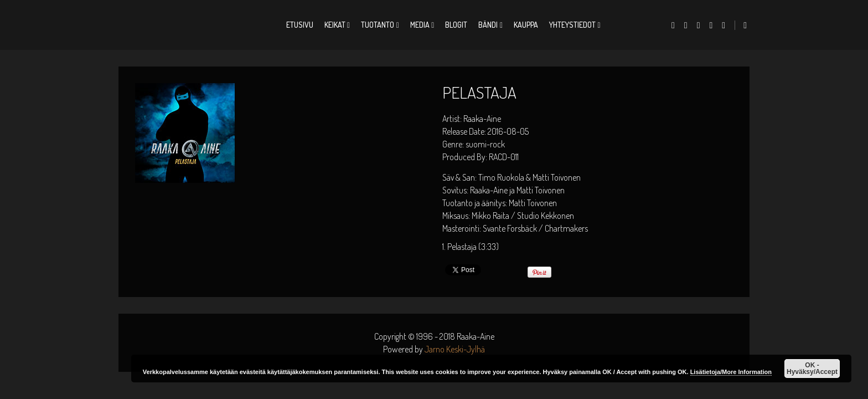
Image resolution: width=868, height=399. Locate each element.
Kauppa (526, 25)
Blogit (456, 25)
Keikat (335, 25)
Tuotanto (378, 25)
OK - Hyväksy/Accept (812, 369)
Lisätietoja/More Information (731, 372)
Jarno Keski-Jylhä (455, 349)
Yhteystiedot (572, 25)
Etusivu (300, 25)
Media (420, 25)
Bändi (488, 25)
